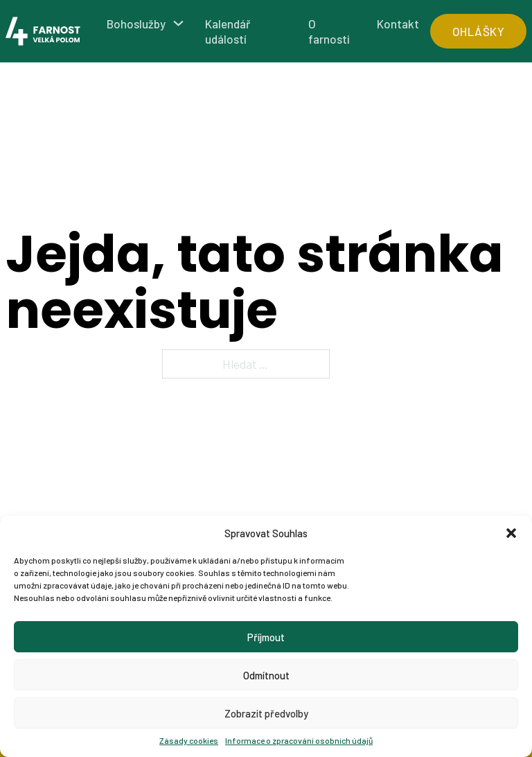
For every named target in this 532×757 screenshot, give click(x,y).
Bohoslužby (136, 24)
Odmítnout (266, 675)
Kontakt (398, 24)
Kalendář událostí (228, 31)
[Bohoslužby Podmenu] (178, 23)
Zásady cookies (189, 740)
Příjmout (266, 637)
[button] (511, 533)
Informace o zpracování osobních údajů (299, 740)
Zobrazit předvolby (266, 713)
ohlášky (479, 31)
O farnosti (329, 31)
